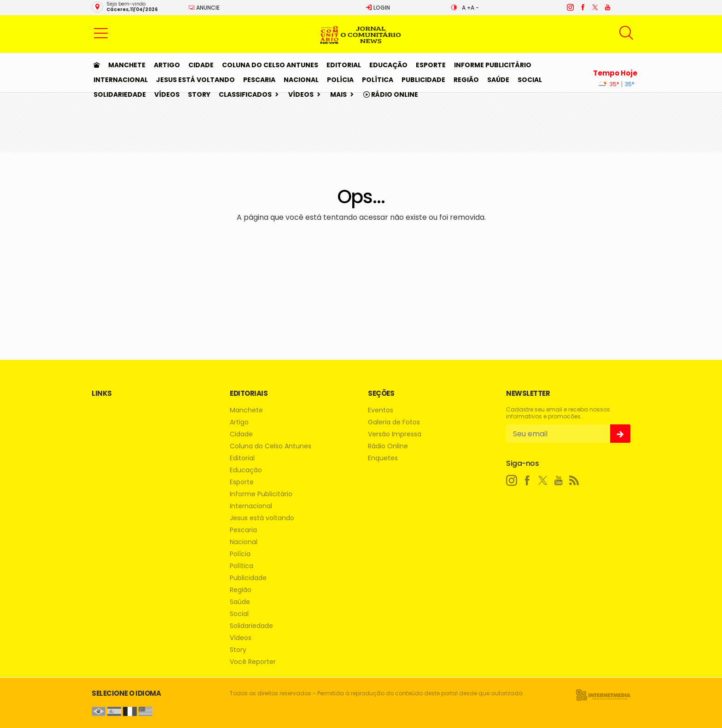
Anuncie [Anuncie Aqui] (204, 8)
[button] (101, 33)
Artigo (167, 65)
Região (466, 80)
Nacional (301, 80)
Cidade (201, 65)
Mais (338, 94)
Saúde (498, 80)
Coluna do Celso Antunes (270, 65)
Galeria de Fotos (394, 422)
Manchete (127, 65)
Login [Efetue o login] (378, 8)
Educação (388, 65)
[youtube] (607, 7)
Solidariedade (120, 94)
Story (199, 94)
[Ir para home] (97, 65)
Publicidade (423, 80)
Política (378, 80)
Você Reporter (253, 662)
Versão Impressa (395, 434)
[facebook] (582, 7)
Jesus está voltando (195, 80)
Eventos (381, 410)
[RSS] (574, 481)
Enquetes (383, 458)
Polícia (340, 80)
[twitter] (595, 7)
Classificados (245, 94)
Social (530, 80)
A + (466, 8)
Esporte (431, 65)
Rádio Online (391, 94)
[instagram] (570, 7)
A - (475, 8)
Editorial (344, 65)
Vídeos (167, 94)
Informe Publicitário (493, 65)
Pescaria (259, 80)
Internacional (121, 80)
